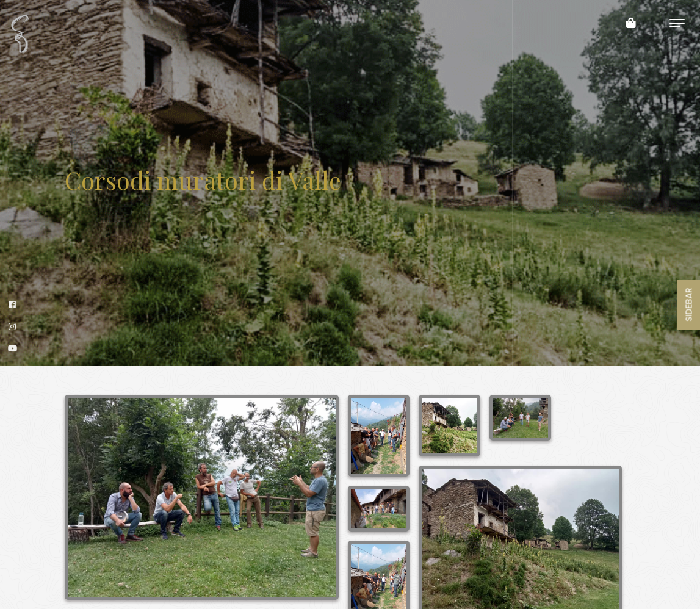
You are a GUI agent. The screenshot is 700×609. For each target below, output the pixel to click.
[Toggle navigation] (677, 23)
